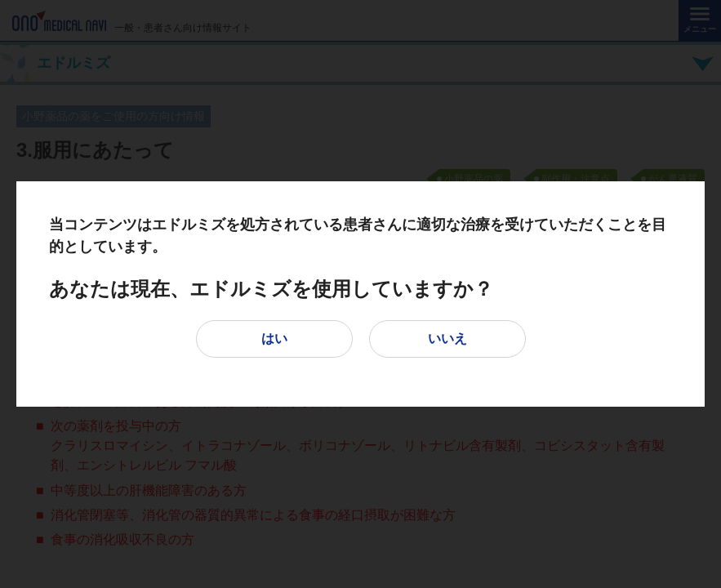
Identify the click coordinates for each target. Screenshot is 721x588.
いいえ (447, 339)
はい (274, 339)
